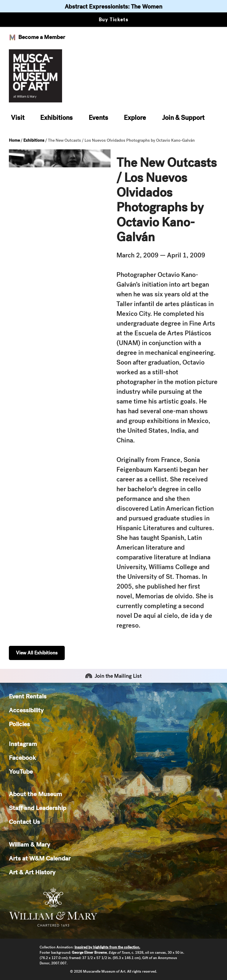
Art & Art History (32, 872)
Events (98, 118)
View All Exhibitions (37, 653)
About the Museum (35, 794)
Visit (18, 118)
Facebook (22, 758)
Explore (135, 118)
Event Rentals (28, 696)
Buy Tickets (114, 20)
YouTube (21, 771)
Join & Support (183, 118)
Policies (19, 724)
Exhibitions (56, 118)
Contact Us (24, 822)
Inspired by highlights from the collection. (107, 947)
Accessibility (26, 710)
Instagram (23, 744)
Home (14, 140)
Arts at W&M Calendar (40, 858)
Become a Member (37, 37)
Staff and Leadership (38, 808)
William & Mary (29, 844)
